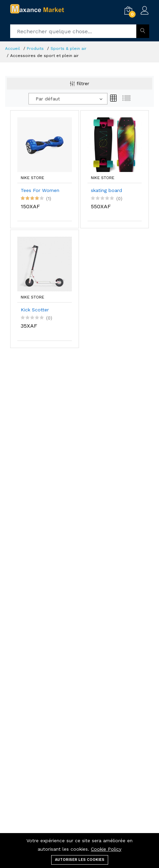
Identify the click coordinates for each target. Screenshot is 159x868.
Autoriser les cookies (80, 860)
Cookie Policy (106, 849)
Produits (35, 49)
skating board (106, 190)
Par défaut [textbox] (48, 99)
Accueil (13, 49)
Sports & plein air (68, 49)
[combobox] (68, 99)
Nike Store (32, 178)
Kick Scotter (35, 310)
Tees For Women (40, 190)
